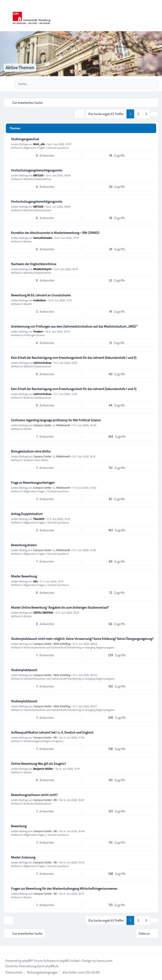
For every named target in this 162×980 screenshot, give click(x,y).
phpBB (27, 961)
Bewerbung (19, 826)
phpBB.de (52, 966)
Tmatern (38, 331)
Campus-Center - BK (45, 737)
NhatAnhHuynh (42, 269)
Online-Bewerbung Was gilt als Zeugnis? (38, 764)
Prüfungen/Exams (34, 335)
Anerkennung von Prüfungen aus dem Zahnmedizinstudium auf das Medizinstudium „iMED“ (74, 326)
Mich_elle (39, 144)
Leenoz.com (104, 961)
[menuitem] (14, 972)
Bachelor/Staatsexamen (37, 179)
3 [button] (146, 114)
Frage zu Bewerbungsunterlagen (33, 483)
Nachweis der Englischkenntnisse (34, 264)
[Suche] (146, 84)
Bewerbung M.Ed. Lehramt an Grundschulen (41, 295)
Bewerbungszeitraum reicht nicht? (34, 795)
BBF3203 (38, 175)
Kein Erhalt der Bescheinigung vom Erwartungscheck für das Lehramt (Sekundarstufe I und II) (74, 358)
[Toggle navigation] (157, 16)
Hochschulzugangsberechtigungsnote (37, 170)
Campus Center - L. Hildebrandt (52, 425)
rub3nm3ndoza (42, 363)
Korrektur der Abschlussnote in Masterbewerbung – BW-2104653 (55, 233)
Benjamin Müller (43, 769)
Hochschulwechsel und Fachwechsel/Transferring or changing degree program (69, 647)
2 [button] (138, 114)
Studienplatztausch (24, 670)
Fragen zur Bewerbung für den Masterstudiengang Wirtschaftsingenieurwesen (64, 889)
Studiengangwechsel (25, 139)
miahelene (39, 300)
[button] (154, 114)
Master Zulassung (23, 857)
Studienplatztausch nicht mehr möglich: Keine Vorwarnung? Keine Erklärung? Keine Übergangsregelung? (82, 639)
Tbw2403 (39, 519)
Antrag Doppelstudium (27, 514)
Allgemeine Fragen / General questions (46, 148)
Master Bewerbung (24, 576)
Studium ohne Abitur (36, 460)
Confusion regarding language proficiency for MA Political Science (56, 420)
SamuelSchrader (43, 238)
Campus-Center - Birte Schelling (52, 644)
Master (28, 241)
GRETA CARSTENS (43, 612)
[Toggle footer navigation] (5, 949)
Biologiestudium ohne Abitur (31, 451)
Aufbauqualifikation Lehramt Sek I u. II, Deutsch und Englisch (52, 732)
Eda (35, 581)
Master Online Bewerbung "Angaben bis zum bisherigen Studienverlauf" (60, 608)
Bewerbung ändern (24, 545)
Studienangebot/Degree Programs (43, 741)
